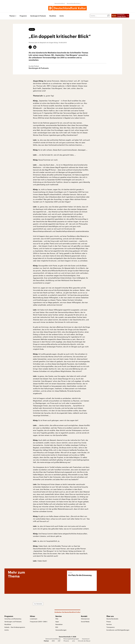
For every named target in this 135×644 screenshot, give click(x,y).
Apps (57, 622)
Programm (23, 16)
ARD (53, 641)
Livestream (34, 619)
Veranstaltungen (61, 630)
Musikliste (53, 16)
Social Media (85, 622)
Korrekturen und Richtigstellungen (118, 630)
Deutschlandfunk (60, 3)
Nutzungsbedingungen (71, 639)
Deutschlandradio (112, 619)
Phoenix (66, 641)
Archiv (62, 16)
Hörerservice (85, 619)
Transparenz (111, 627)
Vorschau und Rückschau (13, 619)
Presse (109, 622)
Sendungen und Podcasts (13, 622)
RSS (57, 627)
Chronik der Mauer (84, 641)
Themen (12, 16)
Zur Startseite (38, 604)
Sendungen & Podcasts (38, 16)
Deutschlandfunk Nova (74, 3)
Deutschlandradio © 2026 (67, 637)
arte (73, 641)
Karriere (109, 624)
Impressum (86, 639)
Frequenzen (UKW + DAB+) (39, 622)
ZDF (59, 641)
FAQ (57, 619)
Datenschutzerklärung (53, 639)
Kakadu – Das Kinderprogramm (15, 627)
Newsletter (59, 624)
